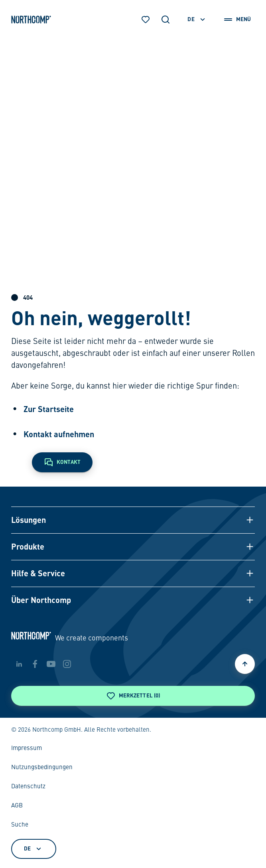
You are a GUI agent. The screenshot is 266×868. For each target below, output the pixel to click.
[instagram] (67, 664)
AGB (17, 806)
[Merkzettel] (146, 20)
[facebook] (35, 664)
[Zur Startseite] (31, 20)
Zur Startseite (49, 409)
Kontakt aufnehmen (59, 434)
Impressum (27, 748)
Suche (20, 825)
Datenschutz (28, 787)
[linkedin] (19, 664)
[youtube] (51, 664)
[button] (133, 520)
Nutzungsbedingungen (42, 768)
